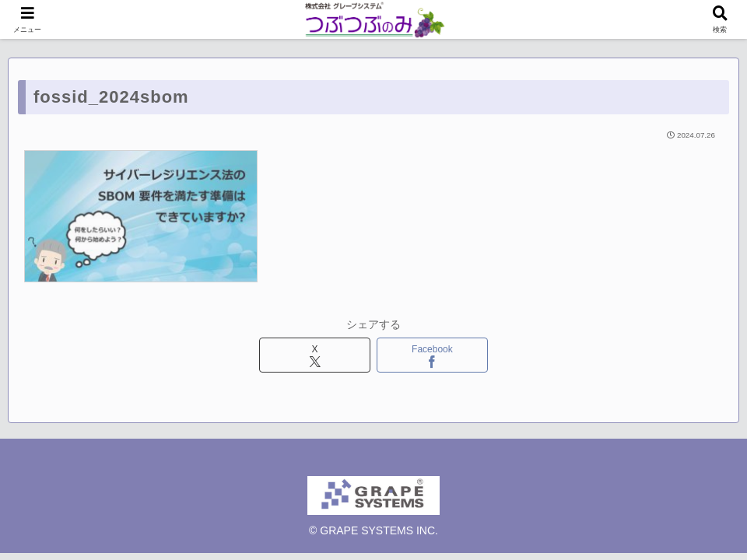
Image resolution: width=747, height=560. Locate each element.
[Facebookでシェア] (433, 355)
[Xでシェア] (315, 355)
